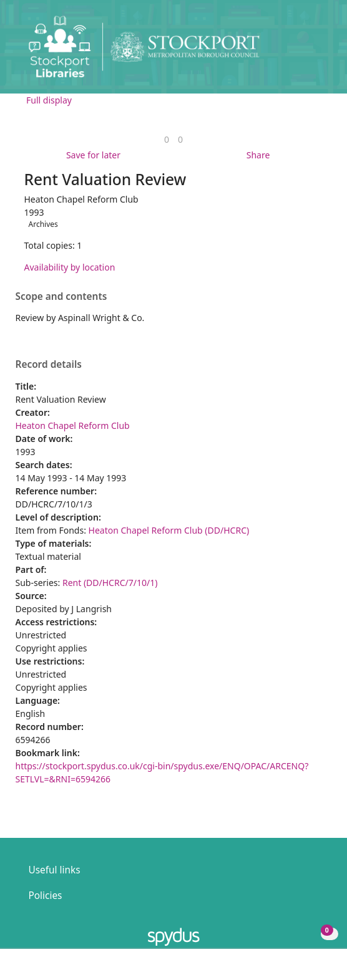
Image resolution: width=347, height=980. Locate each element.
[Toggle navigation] (319, 51)
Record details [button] (49, 365)
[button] (303, 51)
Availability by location (70, 267)
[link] (167, 139)
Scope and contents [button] (61, 297)
